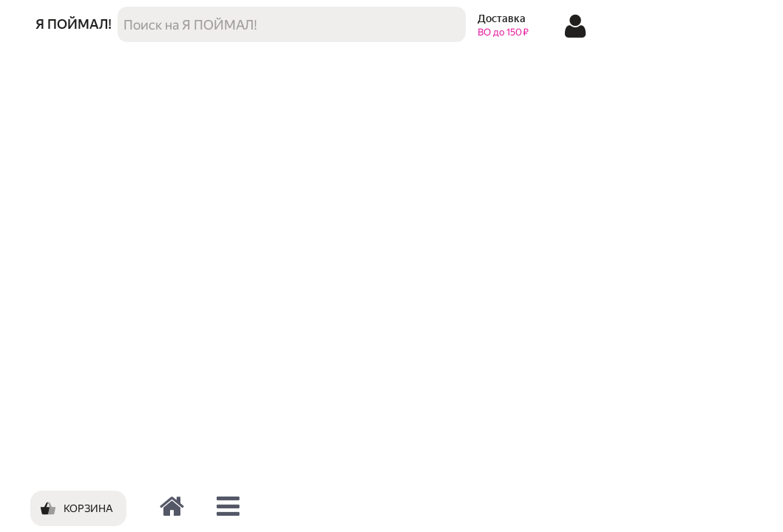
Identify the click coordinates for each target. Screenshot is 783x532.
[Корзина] (78, 508)
